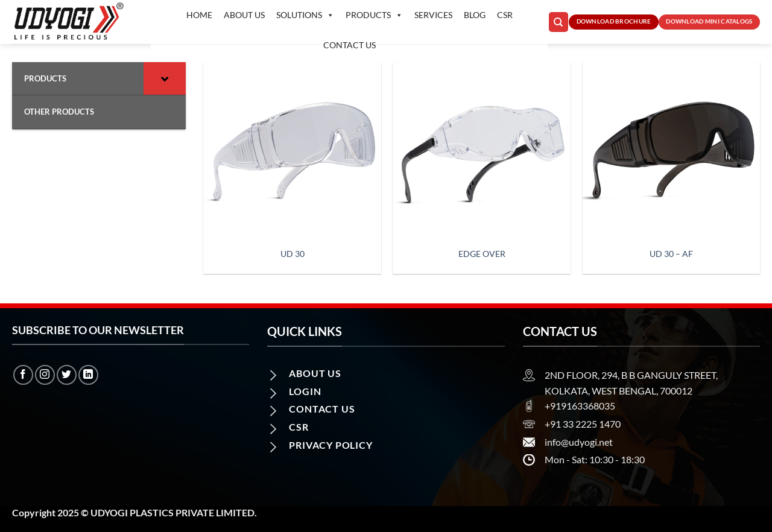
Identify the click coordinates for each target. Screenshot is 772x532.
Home (199, 15)
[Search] (558, 22)
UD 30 (293, 254)
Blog (475, 15)
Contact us (350, 45)
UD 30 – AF (671, 254)
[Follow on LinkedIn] (88, 375)
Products (374, 15)
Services (433, 15)
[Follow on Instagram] (45, 375)
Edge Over (482, 254)
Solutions (305, 15)
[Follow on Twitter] (67, 375)
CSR (505, 15)
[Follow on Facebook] (23, 375)
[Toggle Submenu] (165, 78)
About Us (244, 15)
